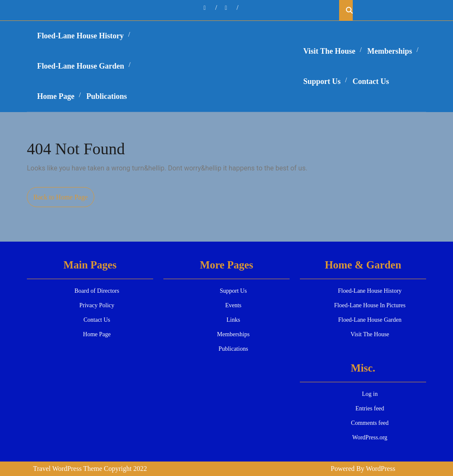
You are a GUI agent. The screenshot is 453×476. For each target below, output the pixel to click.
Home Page (56, 96)
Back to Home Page (64, 199)
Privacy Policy (97, 305)
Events (233, 305)
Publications (106, 96)
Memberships (390, 51)
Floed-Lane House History (80, 36)
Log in (370, 394)
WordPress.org (370, 437)
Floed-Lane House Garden (81, 66)
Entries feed (370, 408)
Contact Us (371, 81)
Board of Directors (97, 291)
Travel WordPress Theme (68, 469)
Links (233, 320)
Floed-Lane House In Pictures (370, 305)
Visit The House (329, 51)
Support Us (322, 81)
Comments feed (370, 423)
